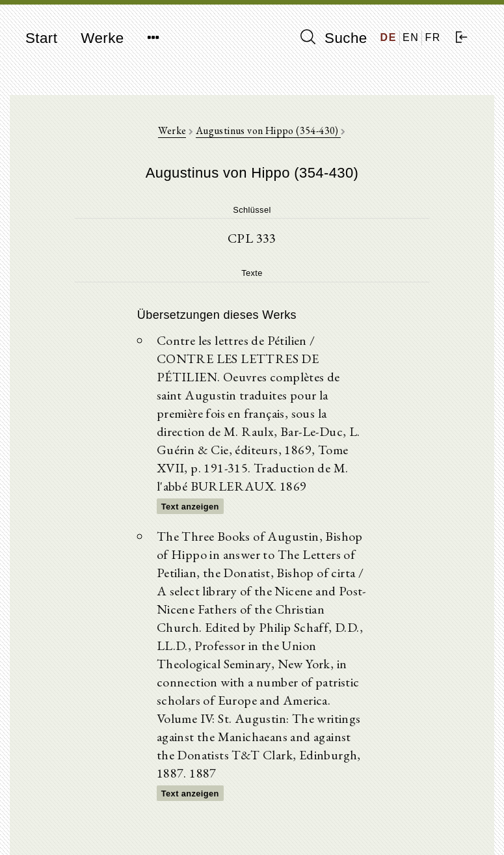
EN (411, 37)
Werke (102, 38)
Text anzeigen (190, 507)
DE (389, 37)
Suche (334, 38)
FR (433, 37)
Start (41, 38)
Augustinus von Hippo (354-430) (268, 130)
